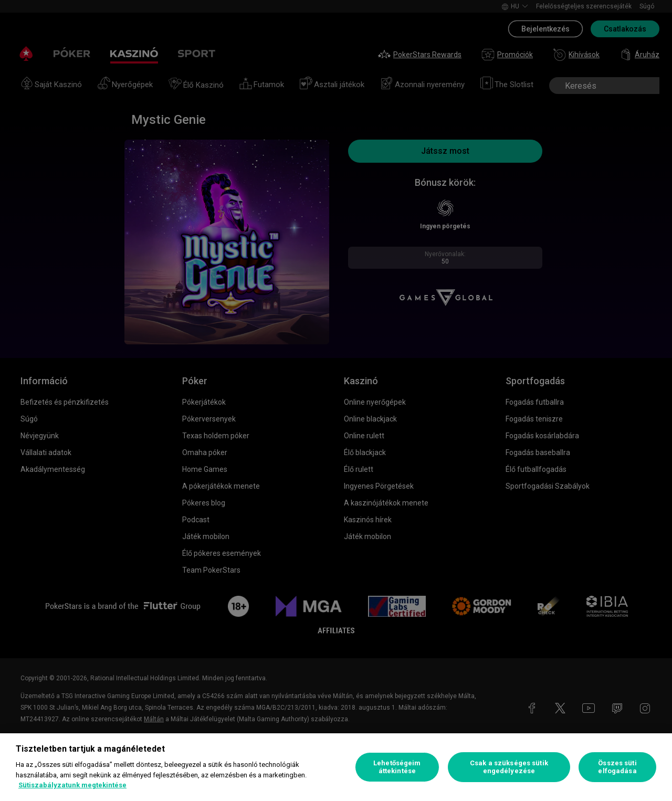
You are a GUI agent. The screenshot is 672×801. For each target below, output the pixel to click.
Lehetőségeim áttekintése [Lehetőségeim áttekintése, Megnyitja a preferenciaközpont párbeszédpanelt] (397, 767)
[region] (336, 767)
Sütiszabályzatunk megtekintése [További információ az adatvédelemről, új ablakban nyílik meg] (72, 785)
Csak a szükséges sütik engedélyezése (509, 767)
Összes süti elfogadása (617, 767)
